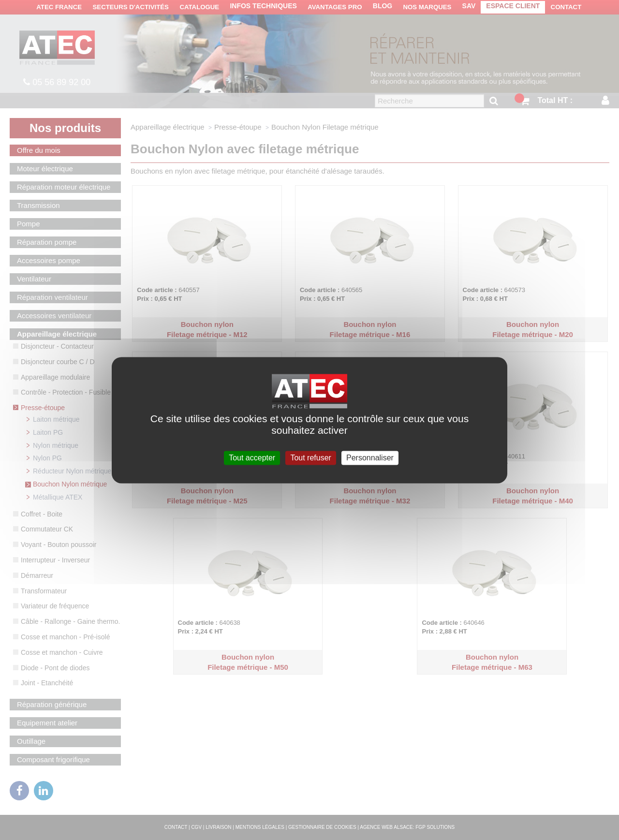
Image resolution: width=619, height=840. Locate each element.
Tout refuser (310, 458)
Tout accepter (252, 458)
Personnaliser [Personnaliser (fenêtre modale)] (370, 458)
